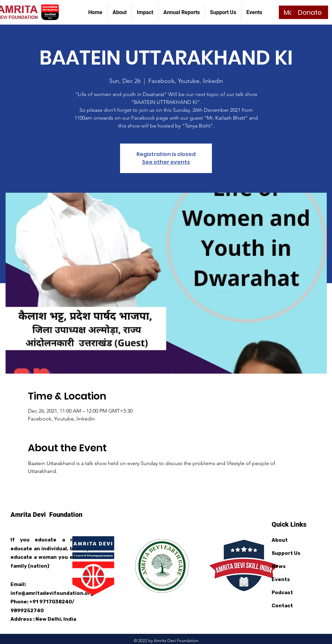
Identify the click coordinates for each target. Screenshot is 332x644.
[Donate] (310, 12)
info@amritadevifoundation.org (52, 593)
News (279, 566)
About (280, 540)
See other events (166, 162)
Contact (282, 606)
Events (281, 579)
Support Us (286, 553)
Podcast (282, 593)
